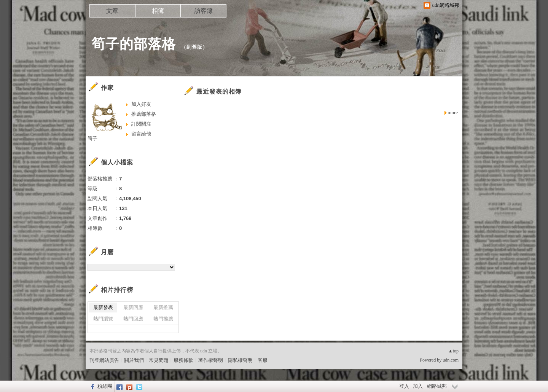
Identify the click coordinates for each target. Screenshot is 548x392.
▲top (453, 351)
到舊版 (194, 47)
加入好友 (141, 104)
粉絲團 (105, 386)
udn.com (451, 360)
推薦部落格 (144, 114)
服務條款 (183, 360)
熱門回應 (133, 319)
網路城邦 (437, 386)
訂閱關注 (141, 124)
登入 (404, 386)
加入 (418, 386)
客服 (263, 360)
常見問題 (159, 360)
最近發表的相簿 (219, 92)
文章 (112, 11)
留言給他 (141, 134)
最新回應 (133, 307)
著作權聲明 (211, 360)
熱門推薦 (163, 319)
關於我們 (134, 360)
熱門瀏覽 (103, 319)
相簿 (158, 11)
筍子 (92, 138)
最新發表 (103, 307)
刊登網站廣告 (104, 360)
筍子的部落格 (134, 44)
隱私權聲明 (240, 360)
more (453, 112)
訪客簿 (204, 11)
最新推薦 (163, 307)
